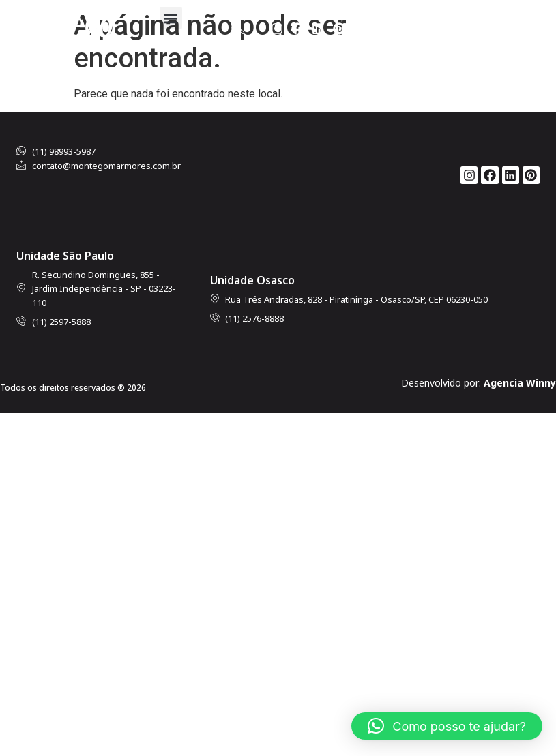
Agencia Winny (520, 383)
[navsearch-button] (237, 29)
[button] (171, 18)
